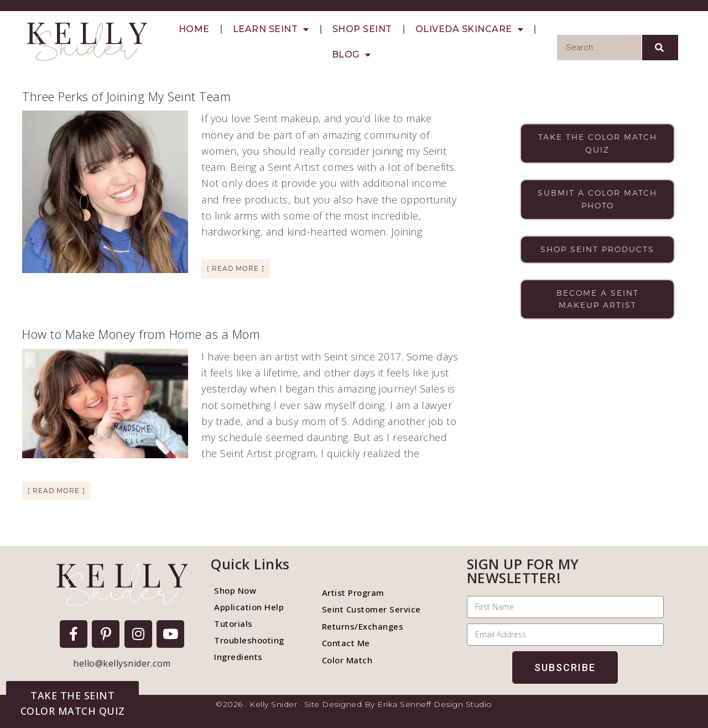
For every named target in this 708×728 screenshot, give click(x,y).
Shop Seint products (597, 249)
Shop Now (235, 590)
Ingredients (238, 657)
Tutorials (233, 624)
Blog (352, 55)
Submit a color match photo (597, 199)
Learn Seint (271, 29)
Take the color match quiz (598, 143)
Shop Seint (362, 29)
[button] (72, 703)
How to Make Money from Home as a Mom (141, 334)
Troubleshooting (249, 640)
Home (194, 29)
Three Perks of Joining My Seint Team (126, 96)
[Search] (660, 48)
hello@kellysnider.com (122, 663)
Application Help (249, 607)
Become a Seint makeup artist (598, 299)
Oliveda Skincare (470, 29)
